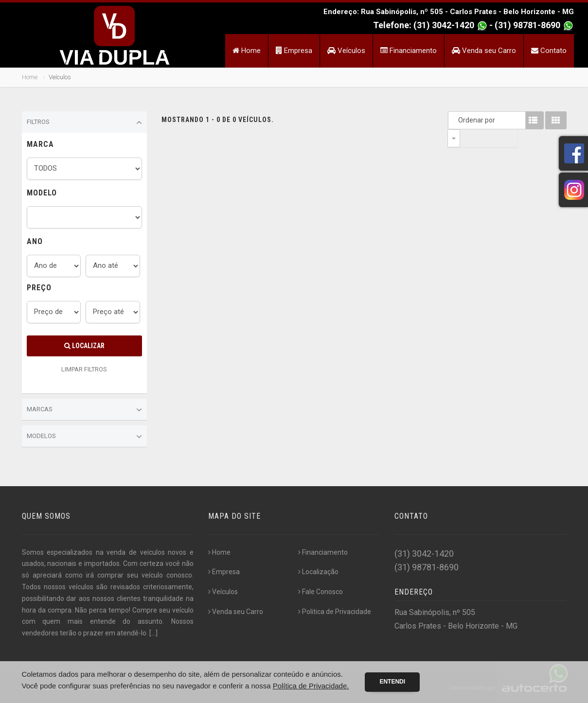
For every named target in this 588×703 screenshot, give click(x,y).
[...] (153, 633)
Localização (318, 572)
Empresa (294, 51)
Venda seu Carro (484, 51)
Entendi (392, 682)
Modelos (85, 437)
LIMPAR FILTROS (84, 369)
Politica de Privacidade (335, 612)
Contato (549, 51)
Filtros (85, 123)
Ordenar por (456, 120)
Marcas (85, 410)
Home (247, 51)
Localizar (84, 346)
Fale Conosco (321, 592)
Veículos (346, 51)
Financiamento (409, 51)
